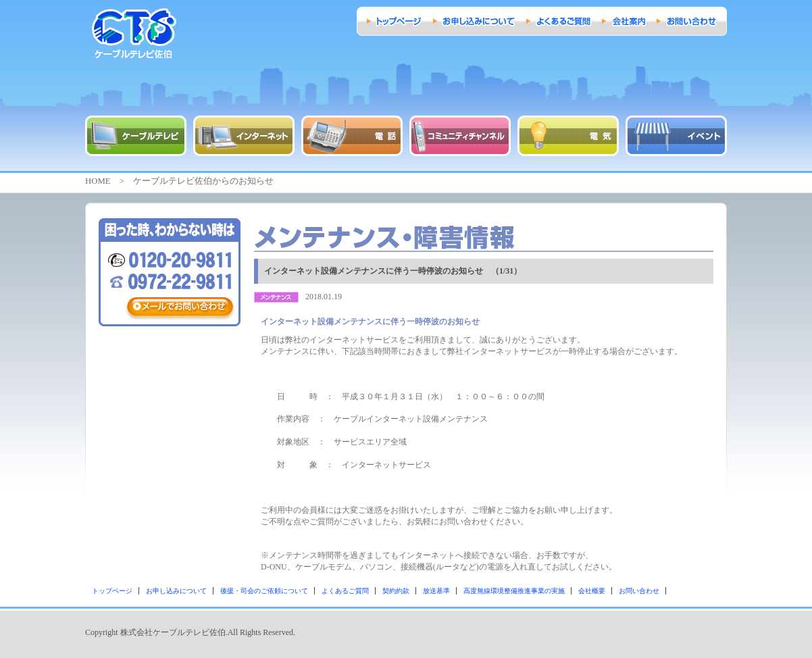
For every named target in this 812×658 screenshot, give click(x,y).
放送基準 (436, 591)
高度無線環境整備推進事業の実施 (514, 591)
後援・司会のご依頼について (264, 591)
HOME (98, 181)
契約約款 (396, 591)
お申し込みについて (176, 591)
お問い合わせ (639, 591)
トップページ (112, 591)
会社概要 (592, 591)
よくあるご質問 (345, 591)
